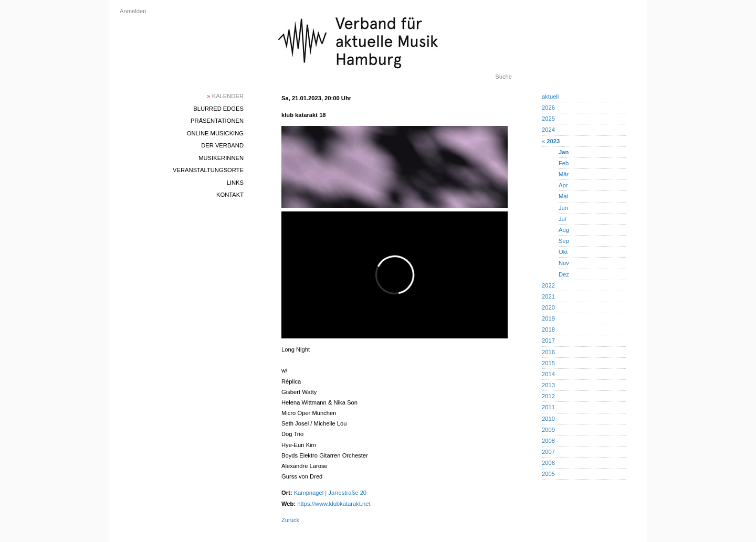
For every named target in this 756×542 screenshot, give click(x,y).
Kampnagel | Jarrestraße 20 (330, 493)
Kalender (225, 96)
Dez (564, 274)
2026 (548, 108)
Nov (564, 263)
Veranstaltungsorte (208, 170)
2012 (548, 396)
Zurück (290, 520)
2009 (548, 430)
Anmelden (133, 11)
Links (235, 183)
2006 (548, 463)
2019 (548, 318)
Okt (563, 252)
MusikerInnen (221, 158)
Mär (564, 174)
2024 (548, 130)
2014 (548, 374)
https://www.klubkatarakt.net (334, 504)
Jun (563, 208)
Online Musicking (215, 133)
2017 (548, 341)
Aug (564, 230)
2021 (548, 296)
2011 (548, 407)
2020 (548, 307)
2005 (548, 474)
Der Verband (222, 145)
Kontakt (230, 195)
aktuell (550, 97)
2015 (548, 363)
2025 (548, 119)
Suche (503, 77)
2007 (548, 452)
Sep (564, 241)
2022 (548, 285)
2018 (548, 330)
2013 (548, 385)
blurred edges (218, 109)
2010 (548, 419)
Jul (562, 219)
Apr (563, 185)
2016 (548, 352)
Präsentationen (217, 121)
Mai (563, 196)
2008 (548, 441)
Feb (564, 163)
